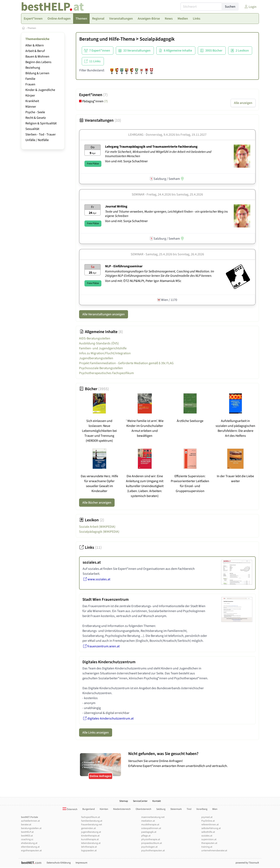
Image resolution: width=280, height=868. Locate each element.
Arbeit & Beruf (35, 51)
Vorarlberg (202, 809)
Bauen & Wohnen (37, 57)
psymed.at (207, 817)
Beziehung (33, 68)
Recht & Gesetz (36, 118)
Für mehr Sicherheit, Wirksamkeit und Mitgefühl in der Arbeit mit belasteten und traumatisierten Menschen (158, 154)
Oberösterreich (144, 809)
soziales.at (207, 836)
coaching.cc (27, 839)
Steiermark (176, 809)
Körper (30, 95)
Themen (32, 28)
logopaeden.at (89, 851)
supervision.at (209, 839)
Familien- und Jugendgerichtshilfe (103, 348)
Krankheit (32, 101)
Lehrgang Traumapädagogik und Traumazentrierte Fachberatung (151, 147)
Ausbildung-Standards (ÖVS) (99, 343)
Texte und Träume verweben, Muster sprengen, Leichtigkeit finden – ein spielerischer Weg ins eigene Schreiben (166, 214)
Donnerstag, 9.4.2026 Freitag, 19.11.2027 (176, 135)
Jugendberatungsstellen (96, 358)
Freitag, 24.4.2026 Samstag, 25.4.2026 (175, 194)
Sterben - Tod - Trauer (41, 134)
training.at (207, 847)
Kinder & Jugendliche (40, 90)
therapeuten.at (209, 843)
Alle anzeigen (243, 103)
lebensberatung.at (91, 843)
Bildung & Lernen (37, 73)
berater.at (26, 825)
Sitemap (124, 801)
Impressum (81, 863)
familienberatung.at (92, 821)
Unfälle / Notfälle (37, 140)
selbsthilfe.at (208, 832)
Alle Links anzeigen (96, 733)
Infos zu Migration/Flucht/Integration (105, 353)
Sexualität (32, 129)
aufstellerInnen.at (30, 821)
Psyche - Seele (35, 112)
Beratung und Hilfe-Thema (107, 39)
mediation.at (148, 821)
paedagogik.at (149, 832)
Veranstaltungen (100, 120)
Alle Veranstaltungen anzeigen (104, 314)
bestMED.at (27, 836)
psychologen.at (149, 847)
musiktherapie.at (150, 825)
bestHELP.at (27, 832)
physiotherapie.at (151, 839)
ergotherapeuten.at (31, 851)
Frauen (30, 84)
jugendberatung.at (91, 832)
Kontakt (157, 801)
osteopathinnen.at (151, 828)
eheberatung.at (29, 843)
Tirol (189, 809)
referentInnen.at (210, 825)
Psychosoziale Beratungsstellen (101, 368)
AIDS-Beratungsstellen (95, 338)
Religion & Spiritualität (41, 123)
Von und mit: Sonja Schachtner (126, 161)
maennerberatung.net (153, 817)
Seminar (138, 194)
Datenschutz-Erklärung (59, 863)
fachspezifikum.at (91, 817)
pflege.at (146, 836)
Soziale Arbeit (97, 527)
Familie (30, 79)
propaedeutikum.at (152, 843)
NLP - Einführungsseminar (124, 266)
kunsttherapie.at (90, 839)
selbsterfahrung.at (211, 828)
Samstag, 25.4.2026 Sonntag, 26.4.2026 (175, 254)
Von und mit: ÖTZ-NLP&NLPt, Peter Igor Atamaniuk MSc (143, 281)
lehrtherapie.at (89, 847)
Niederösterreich (122, 809)
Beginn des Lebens (38, 62)
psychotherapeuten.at (153, 851)
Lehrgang (136, 135)
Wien (215, 809)
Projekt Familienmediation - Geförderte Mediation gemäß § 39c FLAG (126, 363)
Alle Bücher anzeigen (97, 503)
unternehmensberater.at (214, 851)
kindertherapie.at (90, 836)
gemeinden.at (88, 828)
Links (90, 548)
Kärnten (104, 809)
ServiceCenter (140, 801)
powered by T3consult (247, 863)
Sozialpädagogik (157, 39)
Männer (31, 107)
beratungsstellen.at (31, 828)
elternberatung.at (30, 847)
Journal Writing (116, 206)
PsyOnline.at (208, 821)
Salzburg (161, 809)
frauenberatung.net (92, 825)
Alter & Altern (35, 45)
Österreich (70, 809)
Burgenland (89, 809)
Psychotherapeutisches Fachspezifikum (106, 373)
